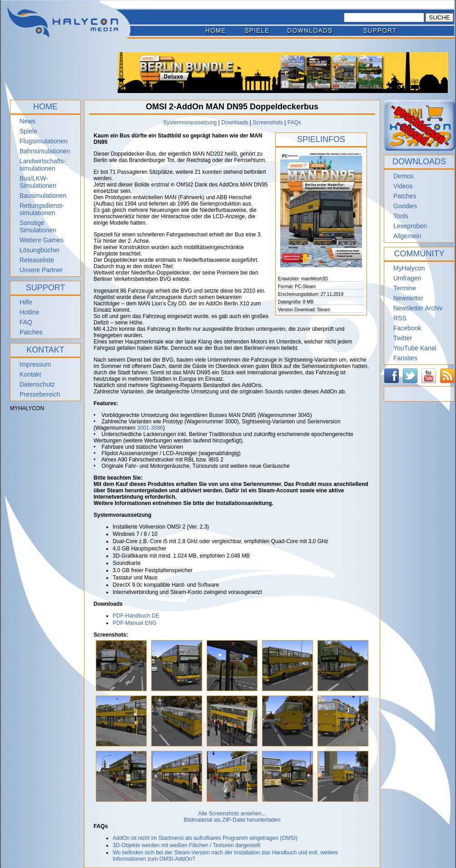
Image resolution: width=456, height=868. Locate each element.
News (27, 121)
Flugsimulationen (44, 141)
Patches (31, 332)
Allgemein (407, 236)
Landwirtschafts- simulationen (43, 165)
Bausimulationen (43, 196)
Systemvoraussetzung (190, 123)
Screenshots (268, 123)
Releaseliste (37, 260)
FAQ (26, 322)
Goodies (405, 206)
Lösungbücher (40, 250)
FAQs (294, 123)
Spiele (28, 131)
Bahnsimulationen (45, 151)
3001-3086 (150, 428)
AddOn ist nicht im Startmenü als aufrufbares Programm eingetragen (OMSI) (205, 838)
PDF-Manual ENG (135, 623)
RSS (400, 318)
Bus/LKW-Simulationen (38, 182)
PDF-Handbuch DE (136, 616)
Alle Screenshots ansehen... (232, 814)
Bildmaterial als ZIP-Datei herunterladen (232, 820)
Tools (401, 216)
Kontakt (30, 374)
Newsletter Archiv (418, 308)
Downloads (235, 123)
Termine (405, 288)
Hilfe (26, 302)
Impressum (35, 364)
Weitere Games (42, 240)
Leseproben (410, 226)
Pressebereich (40, 394)
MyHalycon (409, 268)
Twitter (403, 338)
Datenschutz (37, 384)
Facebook (407, 328)
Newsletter (408, 298)
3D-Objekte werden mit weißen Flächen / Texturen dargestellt (186, 845)
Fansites (405, 358)
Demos (403, 176)
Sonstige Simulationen (38, 226)
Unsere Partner (41, 270)
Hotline (30, 312)
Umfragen (407, 278)
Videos (403, 186)
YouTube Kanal (415, 348)
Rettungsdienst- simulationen (42, 209)
